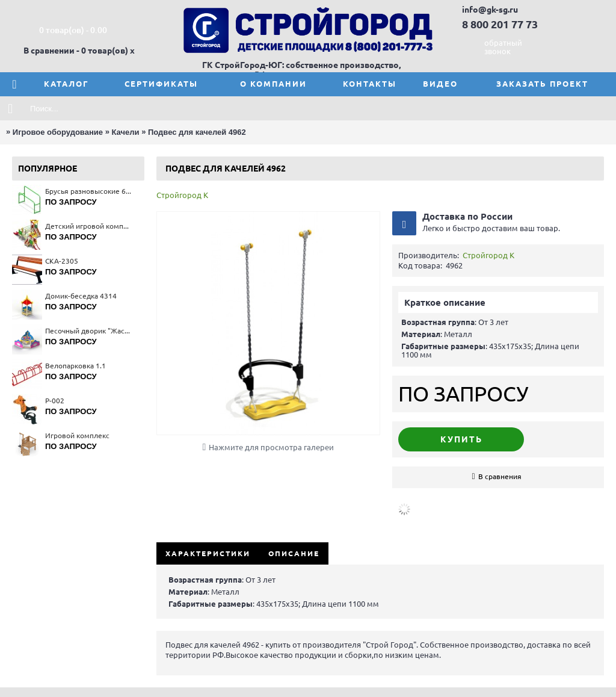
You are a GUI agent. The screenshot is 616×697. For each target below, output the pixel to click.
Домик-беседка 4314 (81, 296)
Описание (294, 553)
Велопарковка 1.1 (75, 366)
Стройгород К (182, 195)
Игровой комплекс (77, 435)
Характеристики (208, 553)
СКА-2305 (62, 261)
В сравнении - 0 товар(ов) (76, 51)
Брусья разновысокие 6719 (89, 191)
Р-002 (55, 401)
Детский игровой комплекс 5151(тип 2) (89, 226)
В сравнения (500, 476)
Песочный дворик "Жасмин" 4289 (89, 331)
